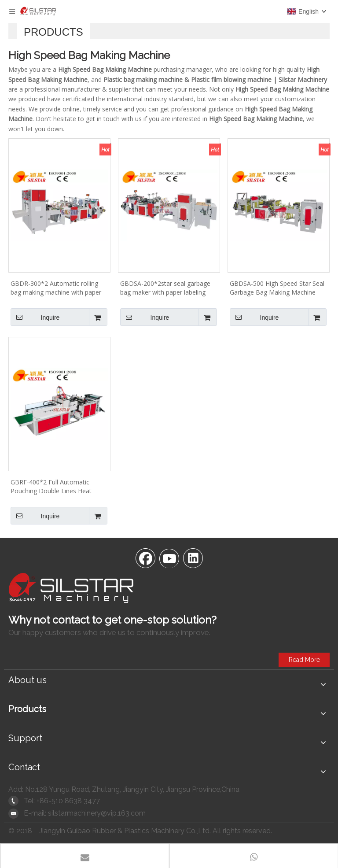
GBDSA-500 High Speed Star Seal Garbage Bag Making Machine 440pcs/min (277, 288)
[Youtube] (169, 558)
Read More (304, 660)
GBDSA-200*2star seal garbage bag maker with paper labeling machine (165, 288)
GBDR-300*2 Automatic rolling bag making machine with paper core (56, 288)
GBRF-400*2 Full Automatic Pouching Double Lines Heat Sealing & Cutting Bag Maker (51, 487)
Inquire (35, 317)
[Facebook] (145, 558)
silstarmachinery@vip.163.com (97, 813)
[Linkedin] (193, 558)
